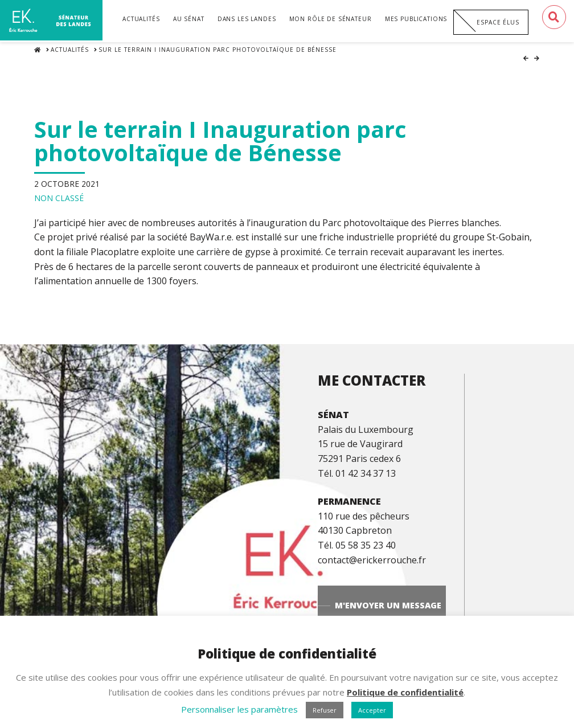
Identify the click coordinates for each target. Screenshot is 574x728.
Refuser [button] (325, 710)
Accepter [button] (372, 710)
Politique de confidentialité (405, 692)
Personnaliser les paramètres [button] (239, 709)
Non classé (59, 191)
